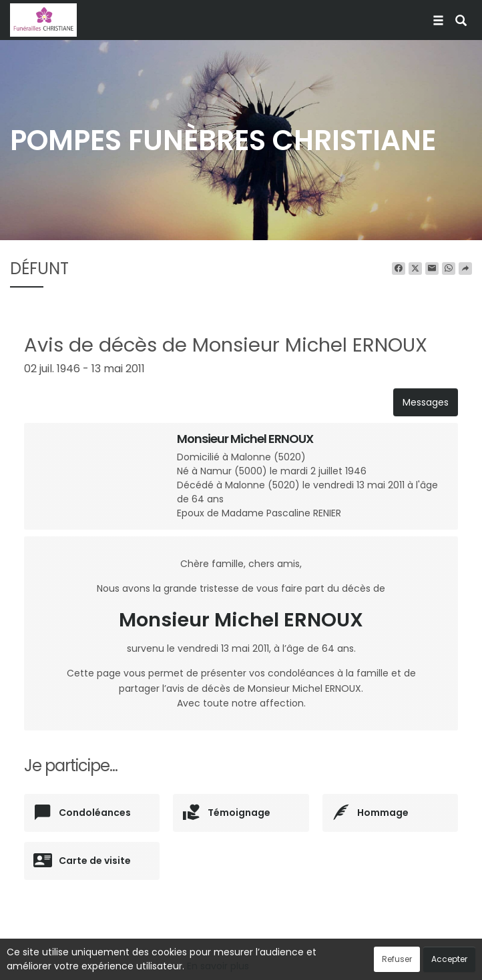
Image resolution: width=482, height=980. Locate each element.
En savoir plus (218, 966)
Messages (426, 402)
